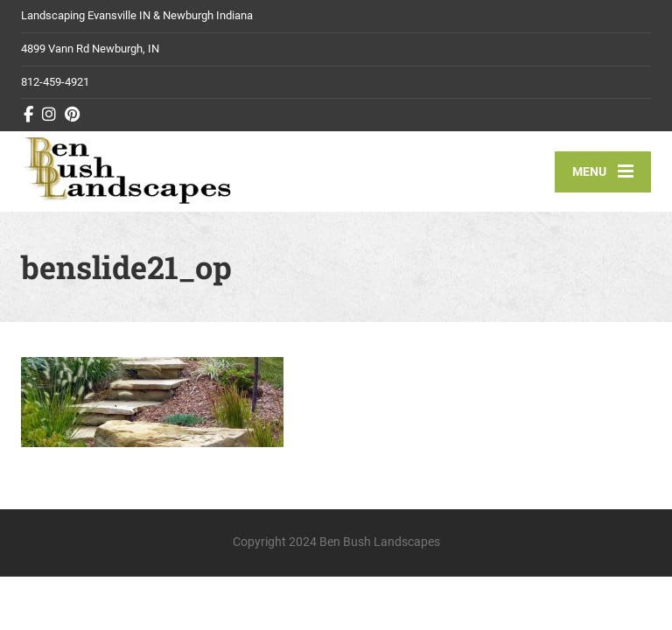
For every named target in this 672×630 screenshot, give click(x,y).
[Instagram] (49, 115)
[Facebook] (29, 115)
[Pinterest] (73, 115)
